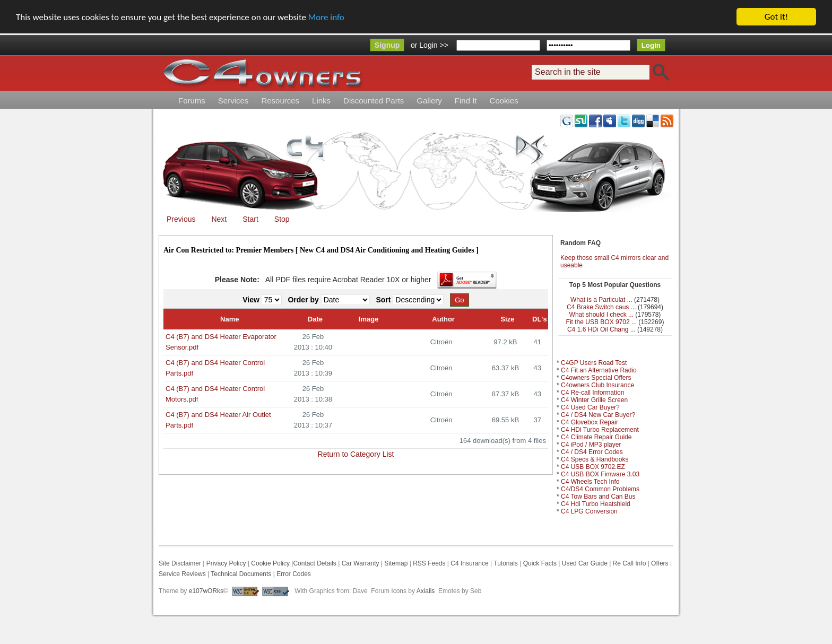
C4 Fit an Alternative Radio (599, 370)
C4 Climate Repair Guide (596, 437)
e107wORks (206, 591)
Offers (660, 563)
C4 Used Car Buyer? (590, 407)
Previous (181, 219)
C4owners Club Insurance (597, 385)
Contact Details (314, 563)
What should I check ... (601, 315)
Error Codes (294, 574)
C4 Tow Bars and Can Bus (598, 497)
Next (219, 219)
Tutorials (506, 563)
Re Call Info (630, 563)
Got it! (776, 17)
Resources (280, 101)
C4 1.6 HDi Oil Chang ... (601, 329)
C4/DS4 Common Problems (600, 489)
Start (250, 219)
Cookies (504, 101)
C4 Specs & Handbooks (595, 459)
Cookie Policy (270, 563)
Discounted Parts (374, 101)
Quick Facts (541, 563)
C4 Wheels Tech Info (590, 482)
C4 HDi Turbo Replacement (600, 430)
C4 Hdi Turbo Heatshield (596, 504)
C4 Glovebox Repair (590, 422)
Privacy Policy (226, 563)
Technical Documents (241, 574)
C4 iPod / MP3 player (591, 445)
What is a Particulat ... (601, 300)
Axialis (426, 591)
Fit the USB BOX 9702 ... (601, 322)
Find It (466, 101)
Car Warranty (361, 563)
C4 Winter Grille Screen (594, 400)
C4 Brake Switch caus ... (601, 307)
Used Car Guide (585, 563)
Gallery (429, 101)
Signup (387, 45)
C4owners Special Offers (596, 378)
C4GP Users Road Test (594, 363)
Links (321, 101)
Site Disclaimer (180, 563)
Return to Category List (356, 454)
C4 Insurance (469, 563)
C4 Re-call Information (592, 393)
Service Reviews (182, 574)
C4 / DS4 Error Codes (592, 452)
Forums (192, 101)
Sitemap (395, 563)
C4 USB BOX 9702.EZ (593, 467)
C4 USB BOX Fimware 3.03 (600, 474)
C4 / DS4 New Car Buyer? (598, 415)
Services (233, 101)
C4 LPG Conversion (589, 511)
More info (326, 17)
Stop (282, 219)
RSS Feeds (429, 563)
